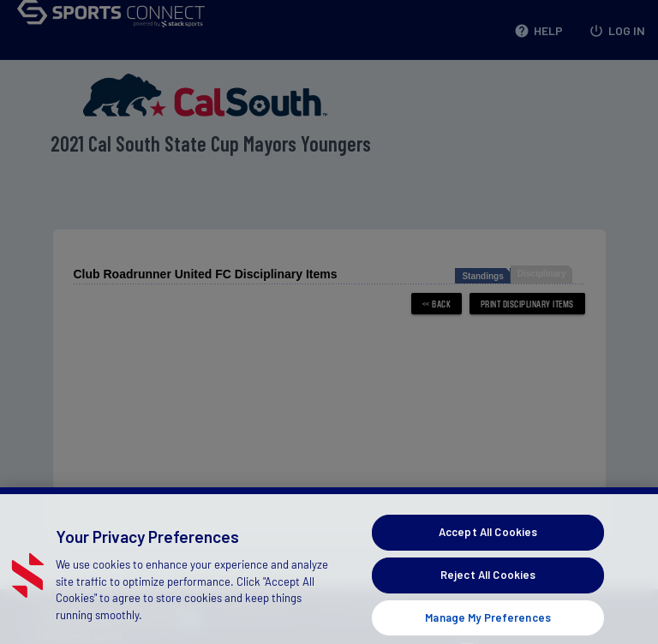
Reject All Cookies (488, 585)
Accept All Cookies (488, 542)
